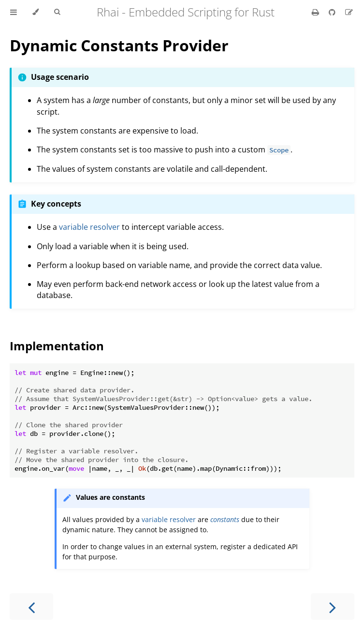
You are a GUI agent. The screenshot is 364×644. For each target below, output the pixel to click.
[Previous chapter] (31, 607)
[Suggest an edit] (349, 12)
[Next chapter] (333, 607)
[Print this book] (316, 12)
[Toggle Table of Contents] (14, 12)
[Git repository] (333, 12)
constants (225, 519)
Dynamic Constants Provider (119, 45)
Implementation (57, 346)
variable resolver (89, 227)
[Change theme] (36, 12)
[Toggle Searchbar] (57, 12)
